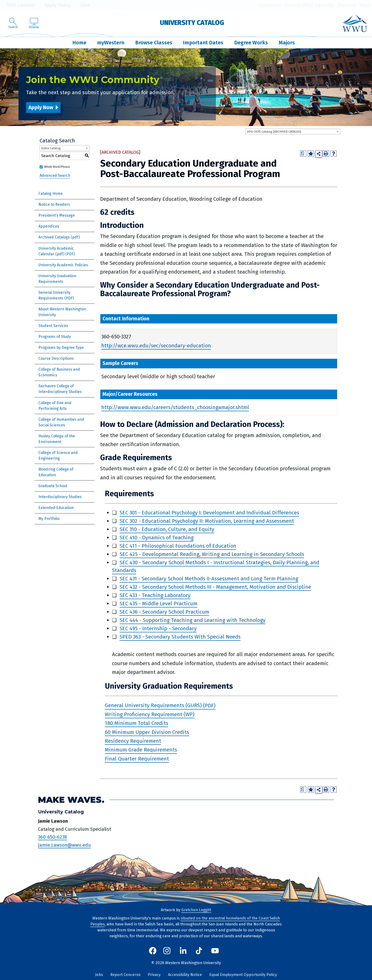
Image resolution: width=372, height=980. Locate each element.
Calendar (325, 5)
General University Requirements (54, 295)
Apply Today (54, 5)
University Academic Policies (63, 265)
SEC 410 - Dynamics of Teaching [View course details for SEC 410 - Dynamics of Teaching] (157, 538)
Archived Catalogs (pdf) (59, 237)
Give (82, 5)
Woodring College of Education (56, 472)
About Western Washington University (62, 312)
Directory (347, 5)
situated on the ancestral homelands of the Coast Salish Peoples (185, 921)
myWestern (269, 5)
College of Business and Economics (59, 372)
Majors (287, 43)
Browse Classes (154, 43)
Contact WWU (299, 5)
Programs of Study (55, 337)
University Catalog (192, 23)
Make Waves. (71, 800)
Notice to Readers (54, 204)
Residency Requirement (133, 741)
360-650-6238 (52, 837)
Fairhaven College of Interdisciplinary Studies (60, 389)
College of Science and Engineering (58, 455)
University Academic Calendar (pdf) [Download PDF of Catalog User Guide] (56, 251)
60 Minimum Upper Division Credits (147, 732)
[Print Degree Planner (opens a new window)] (303, 154)
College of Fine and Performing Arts (55, 406)
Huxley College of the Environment (57, 439)
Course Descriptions (56, 358)
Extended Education (56, 508)
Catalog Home (51, 194)
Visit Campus (17, 5)
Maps (365, 5)
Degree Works (251, 43)
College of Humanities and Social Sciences (61, 422)
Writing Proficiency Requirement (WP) (150, 714)
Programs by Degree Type (61, 348)
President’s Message (57, 215)
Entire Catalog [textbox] (51, 148)
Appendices (49, 226)
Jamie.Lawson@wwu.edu (64, 845)
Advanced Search (55, 175)
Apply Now (41, 107)
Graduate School (53, 486)
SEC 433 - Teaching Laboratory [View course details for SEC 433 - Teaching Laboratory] (155, 595)
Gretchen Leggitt (196, 910)
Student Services (53, 326)
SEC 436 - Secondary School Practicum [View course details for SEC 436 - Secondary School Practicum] (164, 612)
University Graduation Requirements (57, 279)
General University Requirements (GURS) (153, 706)
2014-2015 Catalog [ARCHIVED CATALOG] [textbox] (274, 132)
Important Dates (203, 43)
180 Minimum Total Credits (137, 723)
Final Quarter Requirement (137, 759)
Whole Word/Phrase (57, 167)
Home (79, 43)
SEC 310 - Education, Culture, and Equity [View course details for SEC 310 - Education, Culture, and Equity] (167, 529)
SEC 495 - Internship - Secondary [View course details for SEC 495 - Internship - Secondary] (158, 628)
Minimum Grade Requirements (141, 750)
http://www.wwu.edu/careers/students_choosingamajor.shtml (175, 407)
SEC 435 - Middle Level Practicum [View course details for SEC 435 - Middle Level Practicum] (158, 604)
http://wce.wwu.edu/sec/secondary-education (156, 346)
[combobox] (293, 131)
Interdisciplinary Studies (60, 497)
